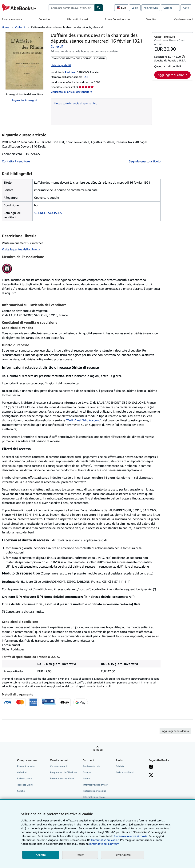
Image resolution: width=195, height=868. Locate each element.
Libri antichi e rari (78, 19)
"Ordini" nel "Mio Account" (83, 420)
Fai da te (120, 766)
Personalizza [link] (123, 855)
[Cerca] (99, 8)
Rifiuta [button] (80, 855)
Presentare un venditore (62, 778)
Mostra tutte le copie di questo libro (76, 103)
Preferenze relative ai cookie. (131, 836)
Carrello (21, 791)
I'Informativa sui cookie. (105, 840)
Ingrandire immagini (24, 100)
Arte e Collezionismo (117, 19)
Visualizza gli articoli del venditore (71, 92)
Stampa (87, 772)
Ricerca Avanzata (12, 19)
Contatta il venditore (16, 161)
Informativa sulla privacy (95, 785)
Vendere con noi (183, 19)
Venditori (152, 19)
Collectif (20, 27)
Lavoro (86, 778)
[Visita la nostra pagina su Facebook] (151, 767)
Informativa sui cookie (94, 797)
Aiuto (186, 8)
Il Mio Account (25, 778)
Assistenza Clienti (125, 772)
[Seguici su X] (151, 775)
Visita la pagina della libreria (21, 249)
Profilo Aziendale (92, 766)
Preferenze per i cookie (94, 791)
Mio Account (151, 8)
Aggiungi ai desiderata (175, 731)
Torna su (98, 750)
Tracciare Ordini (25, 785)
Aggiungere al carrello (173, 75)
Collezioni (44, 19)
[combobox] (71, 8)
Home (6, 27)
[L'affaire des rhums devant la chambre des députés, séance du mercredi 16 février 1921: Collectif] (24, 61)
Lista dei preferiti (61, 65)
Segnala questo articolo (145, 161)
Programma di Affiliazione (63, 772)
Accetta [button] (41, 855)
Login (135, 8)
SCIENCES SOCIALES (48, 213)
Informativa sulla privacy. (104, 844)
